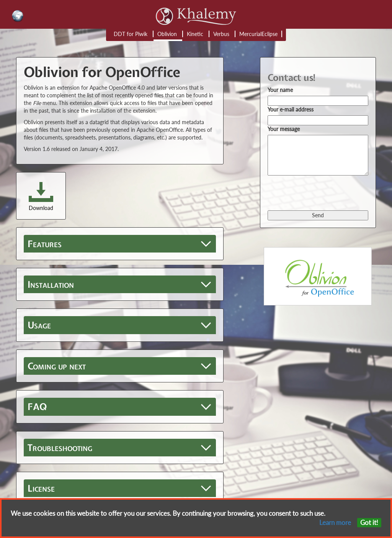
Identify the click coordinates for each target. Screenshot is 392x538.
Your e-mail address (291, 109)
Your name (280, 90)
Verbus (221, 34)
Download (41, 208)
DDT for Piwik (131, 34)
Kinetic (195, 34)
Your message (284, 129)
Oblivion (167, 34)
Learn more (335, 522)
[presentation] (326, 192)
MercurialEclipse (258, 34)
